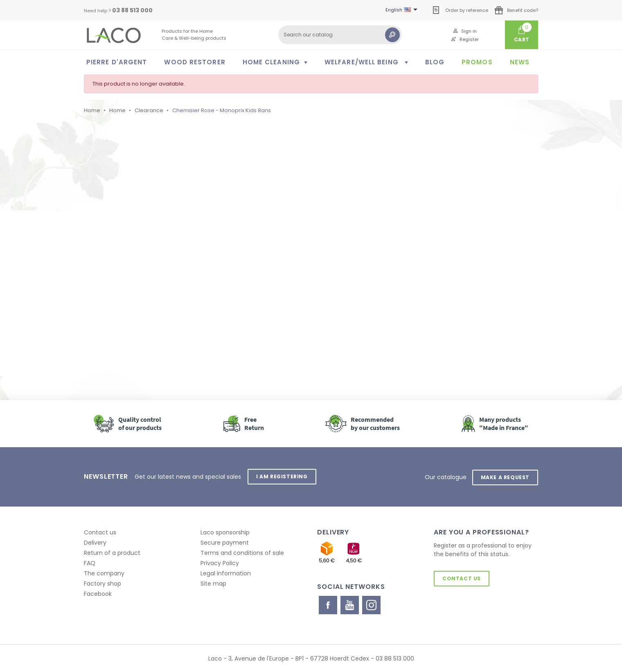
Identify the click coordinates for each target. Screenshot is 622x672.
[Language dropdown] (403, 10)
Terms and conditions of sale (242, 552)
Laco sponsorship (225, 532)
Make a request (505, 476)
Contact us (100, 532)
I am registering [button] (282, 476)
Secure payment (225, 542)
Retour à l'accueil (131, 303)
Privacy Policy (220, 562)
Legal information (226, 572)
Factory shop (103, 583)
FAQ (90, 562)
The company (104, 572)
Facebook (98, 593)
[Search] (340, 35)
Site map (213, 583)
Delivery (95, 542)
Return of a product (112, 552)
